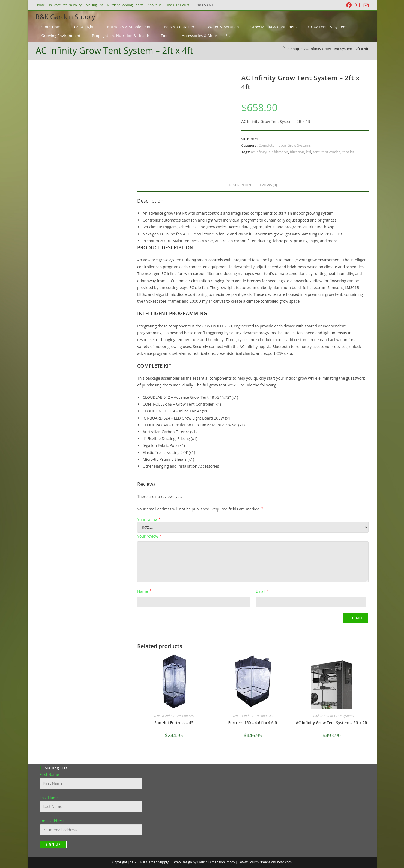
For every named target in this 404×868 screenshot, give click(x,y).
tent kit (348, 152)
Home (40, 5)
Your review (149, 536)
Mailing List (95, 5)
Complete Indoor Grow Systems (285, 145)
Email (262, 591)
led (309, 152)
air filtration (278, 152)
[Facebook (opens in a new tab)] (349, 5)
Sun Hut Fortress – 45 (174, 723)
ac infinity (259, 152)
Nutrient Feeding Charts (125, 5)
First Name (50, 774)
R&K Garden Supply (65, 17)
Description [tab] (240, 185)
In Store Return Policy (65, 5)
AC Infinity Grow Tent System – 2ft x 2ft (332, 723)
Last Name (49, 798)
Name (144, 591)
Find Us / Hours (177, 5)
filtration (297, 152)
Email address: (53, 821)
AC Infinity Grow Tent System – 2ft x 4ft (336, 49)
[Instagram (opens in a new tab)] (357, 5)
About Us (155, 5)
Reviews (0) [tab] (267, 185)
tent (316, 152)
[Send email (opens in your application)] (365, 5)
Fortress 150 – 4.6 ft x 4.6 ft (253, 723)
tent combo (331, 152)
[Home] (284, 49)
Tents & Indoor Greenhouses (174, 716)
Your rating (149, 520)
